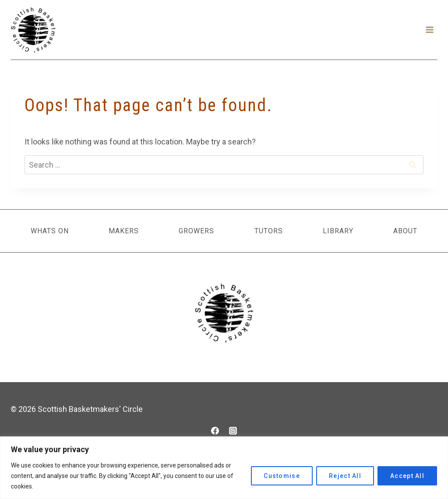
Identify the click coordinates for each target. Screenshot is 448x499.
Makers (124, 231)
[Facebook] (215, 431)
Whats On (50, 231)
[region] (224, 468)
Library (338, 231)
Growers (196, 231)
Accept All (407, 476)
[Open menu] (429, 30)
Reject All (345, 476)
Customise (282, 476)
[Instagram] (233, 431)
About (405, 231)
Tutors (269, 231)
